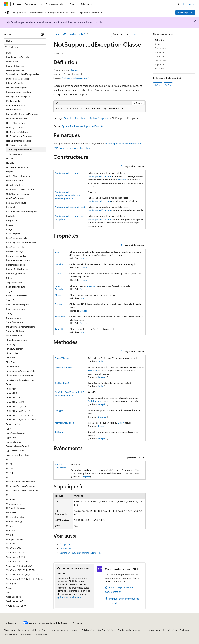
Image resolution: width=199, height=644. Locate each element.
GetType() (59, 410)
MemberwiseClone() (64, 423)
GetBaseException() (64, 367)
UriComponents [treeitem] (14, 504)
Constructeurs (161, 48)
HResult (59, 273)
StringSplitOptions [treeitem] (15, 331)
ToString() (59, 432)
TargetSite (60, 329)
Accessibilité (9, 635)
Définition (159, 40)
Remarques (160, 44)
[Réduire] (42, 34)
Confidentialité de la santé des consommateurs (140, 630)
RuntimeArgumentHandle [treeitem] (18, 260)
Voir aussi (159, 68)
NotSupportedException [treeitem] (20, 150)
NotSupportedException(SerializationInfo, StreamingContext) (68, 195)
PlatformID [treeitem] (11, 207)
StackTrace (60, 317)
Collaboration (88, 630)
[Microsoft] (6, 4)
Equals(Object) (62, 358)
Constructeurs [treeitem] (15, 154)
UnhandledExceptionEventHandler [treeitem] (22, 490)
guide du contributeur (69, 597)
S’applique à (160, 64)
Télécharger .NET (185, 13)
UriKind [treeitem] (10, 526)
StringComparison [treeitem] (15, 322)
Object (67, 118)
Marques (25, 635)
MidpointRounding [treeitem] (15, 83)
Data (57, 252)
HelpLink (59, 264)
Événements (160, 60)
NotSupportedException (99, 176)
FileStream (65, 548)
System (74, 70)
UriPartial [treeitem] (11, 535)
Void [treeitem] (8, 592)
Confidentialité (105, 630)
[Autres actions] (143, 34)
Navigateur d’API (78, 34)
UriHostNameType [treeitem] (15, 521)
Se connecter (189, 4)
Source (58, 304)
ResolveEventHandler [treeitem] (16, 256)
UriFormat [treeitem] (11, 513)
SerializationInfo (96, 401)
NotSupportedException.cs (75, 78)
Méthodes (159, 56)
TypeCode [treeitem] (11, 437)
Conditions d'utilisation (179, 630)
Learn (56, 34)
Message (122, 180)
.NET (64, 34)
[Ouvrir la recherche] (178, 4)
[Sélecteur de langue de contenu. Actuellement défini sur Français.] (11, 623)
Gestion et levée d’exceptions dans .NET (81, 553)
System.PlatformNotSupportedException (83, 126)
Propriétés (159, 52)
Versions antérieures (58, 630)
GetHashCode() (62, 383)
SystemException (99, 118)
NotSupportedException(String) (70, 207)
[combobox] (25, 41)
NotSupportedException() (67, 173)
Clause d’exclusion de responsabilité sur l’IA (24, 630)
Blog (73, 630)
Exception (80, 118)
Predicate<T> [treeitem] (13, 216)
